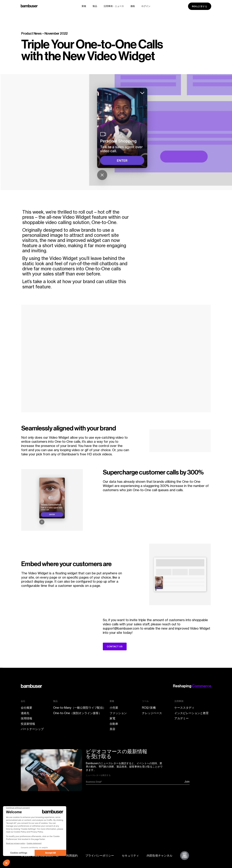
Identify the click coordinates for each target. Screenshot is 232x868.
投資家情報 (28, 724)
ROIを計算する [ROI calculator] (200, 6)
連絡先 (25, 713)
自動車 (114, 724)
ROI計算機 (149, 708)
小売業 (114, 708)
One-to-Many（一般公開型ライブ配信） (79, 708)
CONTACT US (115, 646)
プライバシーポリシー (100, 856)
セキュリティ (130, 856)
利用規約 (72, 856)
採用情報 (26, 718)
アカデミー (181, 718)
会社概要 (26, 708)
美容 (112, 729)
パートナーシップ (32, 729)
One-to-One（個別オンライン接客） (77, 713)
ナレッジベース (152, 713)
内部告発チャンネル (160, 856)
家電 (112, 718)
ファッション (118, 713)
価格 (133, 6)
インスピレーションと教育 (192, 713)
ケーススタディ (184, 708)
